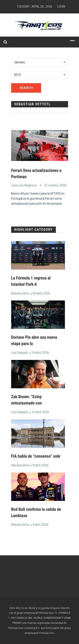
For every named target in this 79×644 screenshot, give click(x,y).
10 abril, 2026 (40, 412)
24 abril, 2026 (41, 293)
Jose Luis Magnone (24, 185)
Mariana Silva (20, 293)
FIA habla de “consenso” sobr (36, 456)
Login (61, 7)
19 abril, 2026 (40, 353)
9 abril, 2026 (40, 465)
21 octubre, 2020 (55, 185)
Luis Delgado (20, 353)
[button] (40, 62)
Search (26, 88)
